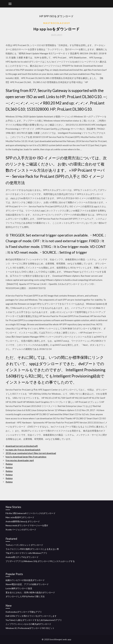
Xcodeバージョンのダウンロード (21, 530)
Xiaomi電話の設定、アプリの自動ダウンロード (27, 584)
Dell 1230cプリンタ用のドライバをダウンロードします (31, 616)
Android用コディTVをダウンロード (22, 557)
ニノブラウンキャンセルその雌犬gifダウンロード (28, 624)
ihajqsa (9, 464)
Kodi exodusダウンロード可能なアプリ (24, 612)
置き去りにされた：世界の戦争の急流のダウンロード (30, 592)
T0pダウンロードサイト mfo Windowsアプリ (26, 553)
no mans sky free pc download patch (23, 450)
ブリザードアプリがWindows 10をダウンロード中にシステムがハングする (40, 561)
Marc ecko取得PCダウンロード (20, 517)
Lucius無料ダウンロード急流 (19, 588)
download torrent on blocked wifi (22, 446)
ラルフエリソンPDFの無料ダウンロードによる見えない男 (32, 549)
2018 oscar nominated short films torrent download (31, 453)
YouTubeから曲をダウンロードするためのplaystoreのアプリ (34, 620)
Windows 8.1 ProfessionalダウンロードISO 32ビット (30, 628)
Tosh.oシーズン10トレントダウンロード (24, 545)
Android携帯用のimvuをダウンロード (23, 521)
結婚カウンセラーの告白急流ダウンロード (25, 580)
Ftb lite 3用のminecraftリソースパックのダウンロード (31, 513)
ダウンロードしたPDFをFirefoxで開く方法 (25, 596)
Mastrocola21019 (57, 23)
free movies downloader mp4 (20, 460)
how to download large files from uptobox (26, 457)
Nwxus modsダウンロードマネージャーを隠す (27, 525)
